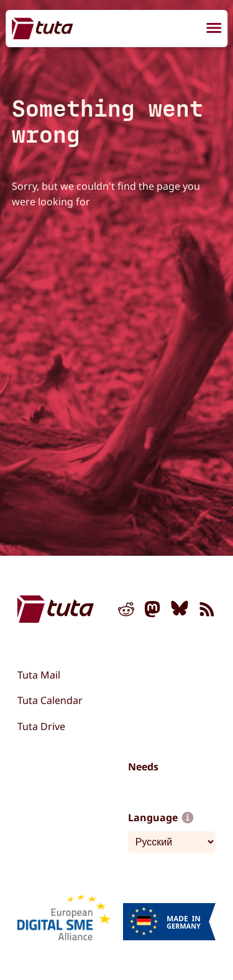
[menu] (214, 30)
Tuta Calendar (50, 700)
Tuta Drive (41, 726)
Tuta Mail (39, 675)
